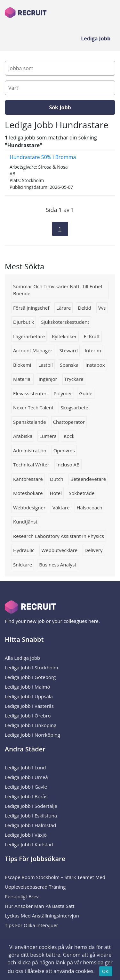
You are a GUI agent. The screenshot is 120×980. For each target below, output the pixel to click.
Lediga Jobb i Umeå (26, 777)
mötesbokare (28, 493)
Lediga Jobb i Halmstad (30, 825)
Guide (86, 393)
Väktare (61, 507)
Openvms (64, 450)
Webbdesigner (29, 507)
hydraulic (24, 550)
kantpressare (28, 479)
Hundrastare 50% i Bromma (43, 157)
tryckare (74, 379)
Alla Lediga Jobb (22, 658)
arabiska (23, 436)
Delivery (93, 550)
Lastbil (45, 365)
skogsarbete (74, 407)
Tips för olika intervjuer (32, 925)
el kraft (92, 336)
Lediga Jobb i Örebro (28, 716)
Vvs (102, 308)
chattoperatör (69, 422)
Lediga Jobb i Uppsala (29, 696)
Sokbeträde (82, 493)
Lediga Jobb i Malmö (28, 687)
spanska (69, 365)
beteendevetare (88, 479)
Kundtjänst (25, 522)
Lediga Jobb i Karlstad (29, 844)
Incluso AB (68, 465)
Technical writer (31, 465)
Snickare (23, 565)
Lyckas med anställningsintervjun (42, 916)
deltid (84, 308)
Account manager (33, 350)
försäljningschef (31, 308)
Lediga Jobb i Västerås (29, 706)
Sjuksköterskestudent (65, 322)
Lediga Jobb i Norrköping (32, 735)
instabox (95, 365)
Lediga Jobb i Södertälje (31, 806)
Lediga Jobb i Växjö (26, 835)
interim (93, 350)
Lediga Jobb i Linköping (31, 725)
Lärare (64, 308)
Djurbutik (24, 322)
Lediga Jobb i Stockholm (32, 667)
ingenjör (48, 379)
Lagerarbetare (29, 336)
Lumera (48, 436)
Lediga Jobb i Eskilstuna (31, 816)
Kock (69, 436)
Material (22, 379)
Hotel (56, 493)
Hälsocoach (89, 507)
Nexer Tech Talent (33, 407)
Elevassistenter (30, 393)
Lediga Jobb (96, 38)
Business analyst (58, 565)
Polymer (63, 393)
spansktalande (30, 422)
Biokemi (22, 365)
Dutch (57, 479)
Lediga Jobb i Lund (25, 767)
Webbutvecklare (59, 550)
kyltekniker (64, 336)
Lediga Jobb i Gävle (26, 787)
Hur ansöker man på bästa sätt (40, 906)
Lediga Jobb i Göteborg (30, 677)
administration (30, 450)
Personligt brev (22, 896)
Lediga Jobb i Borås (26, 796)
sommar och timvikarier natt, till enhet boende (58, 290)
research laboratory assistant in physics (59, 536)
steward (69, 350)
